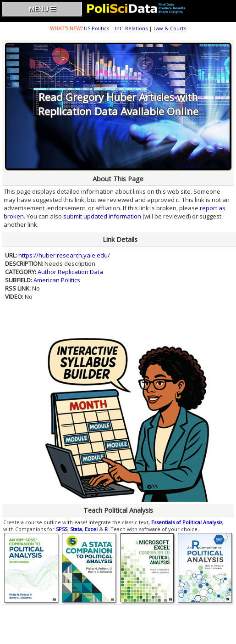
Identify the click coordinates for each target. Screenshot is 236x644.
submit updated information (102, 216)
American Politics (57, 280)
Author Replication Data (70, 272)
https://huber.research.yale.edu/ (64, 255)
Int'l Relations (131, 28)
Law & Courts (170, 28)
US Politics (96, 28)
